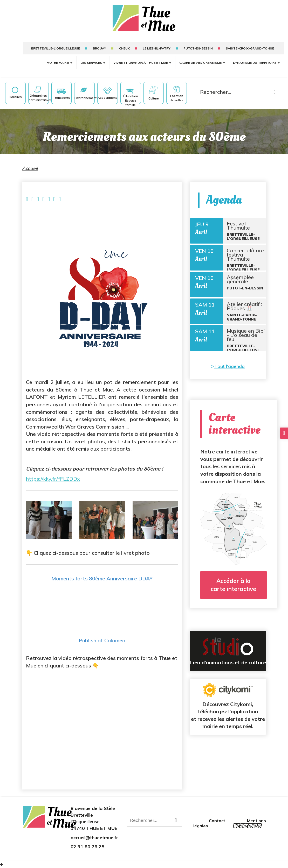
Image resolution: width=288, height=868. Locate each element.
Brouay (100, 48)
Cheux (124, 48)
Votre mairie (60, 63)
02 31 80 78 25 (87, 847)
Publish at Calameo (102, 640)
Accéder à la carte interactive (234, 600)
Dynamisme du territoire (256, 63)
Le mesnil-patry (157, 48)
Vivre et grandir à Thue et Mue (142, 63)
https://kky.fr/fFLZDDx (53, 479)
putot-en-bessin (198, 48)
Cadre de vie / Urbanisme (202, 63)
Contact (218, 821)
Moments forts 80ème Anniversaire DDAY (102, 578)
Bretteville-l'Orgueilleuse (56, 48)
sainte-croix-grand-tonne (250, 48)
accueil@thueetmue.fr (94, 838)
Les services (93, 63)
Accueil (30, 168)
